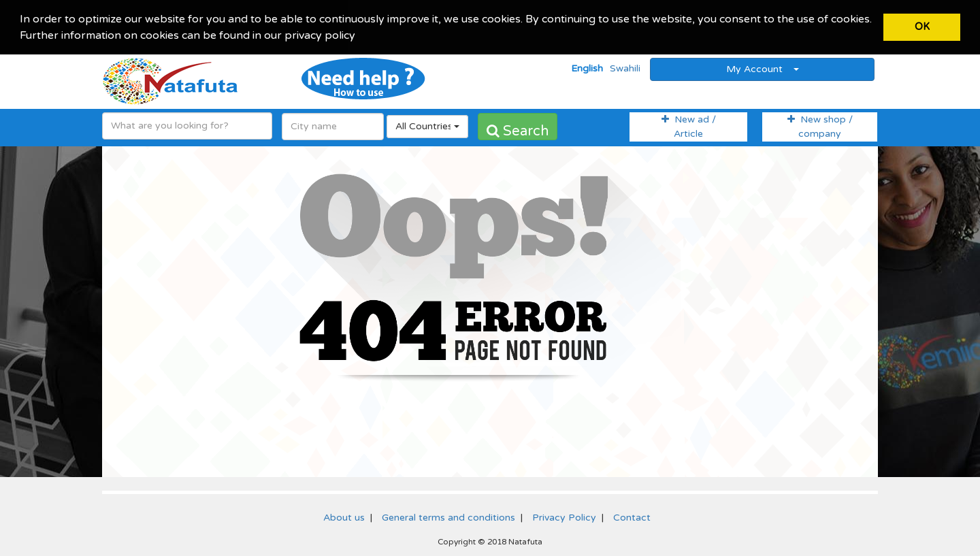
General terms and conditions (448, 516)
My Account (763, 68)
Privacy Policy (564, 516)
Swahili (625, 68)
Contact (632, 516)
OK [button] (922, 27)
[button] (360, 37)
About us (344, 516)
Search (518, 130)
